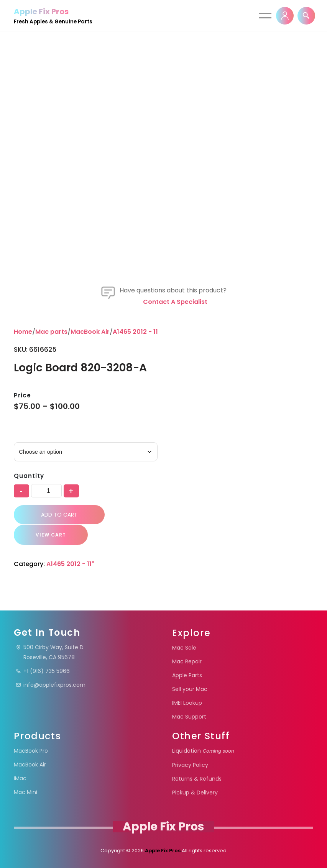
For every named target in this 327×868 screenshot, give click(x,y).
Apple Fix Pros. (163, 851)
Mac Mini (25, 792)
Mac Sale (184, 648)
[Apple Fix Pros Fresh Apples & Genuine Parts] (53, 16)
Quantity (29, 476)
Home (23, 332)
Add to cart (59, 515)
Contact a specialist (175, 302)
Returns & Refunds (197, 779)
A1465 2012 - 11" (137, 332)
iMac (20, 778)
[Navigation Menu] (265, 16)
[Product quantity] (46, 491)
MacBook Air (90, 332)
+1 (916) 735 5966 (43, 671)
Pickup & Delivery (195, 793)
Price (22, 395)
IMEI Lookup (187, 703)
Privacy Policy (190, 765)
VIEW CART (49, 535)
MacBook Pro (31, 751)
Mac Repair (187, 661)
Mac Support (189, 717)
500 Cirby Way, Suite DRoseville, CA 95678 (50, 652)
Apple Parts (187, 675)
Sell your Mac (190, 689)
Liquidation (203, 751)
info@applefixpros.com (51, 685)
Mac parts (51, 332)
